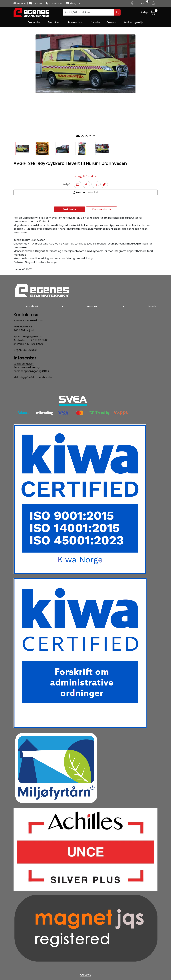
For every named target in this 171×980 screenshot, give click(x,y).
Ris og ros (73, 3)
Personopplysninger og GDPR (31, 370)
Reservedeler (75, 22)
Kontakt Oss (54, 3)
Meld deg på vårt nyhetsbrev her (34, 377)
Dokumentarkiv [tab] (102, 209)
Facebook (32, 306)
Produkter (54, 22)
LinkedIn (153, 306)
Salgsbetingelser (24, 363)
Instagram (93, 306)
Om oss (36, 3)
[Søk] (89, 12)
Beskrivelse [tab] (70, 209)
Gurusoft (86, 974)
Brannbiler (34, 22)
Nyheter (20, 3)
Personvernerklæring (27, 367)
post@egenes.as (32, 336)
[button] (78, 136)
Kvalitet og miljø (133, 22)
